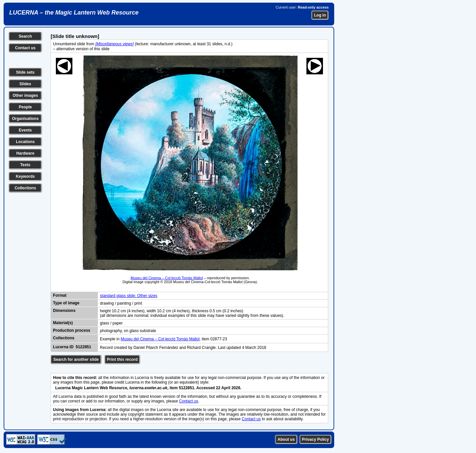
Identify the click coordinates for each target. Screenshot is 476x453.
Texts (25, 165)
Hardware (25, 153)
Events (25, 130)
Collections (25, 188)
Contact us (25, 48)
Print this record (122, 359)
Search (25, 36)
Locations (25, 142)
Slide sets (25, 72)
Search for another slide (76, 359)
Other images (25, 95)
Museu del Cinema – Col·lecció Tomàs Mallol (167, 278)
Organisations (25, 119)
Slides (25, 84)
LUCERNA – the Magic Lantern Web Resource (74, 13)
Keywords (25, 176)
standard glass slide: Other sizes (128, 296)
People (25, 107)
